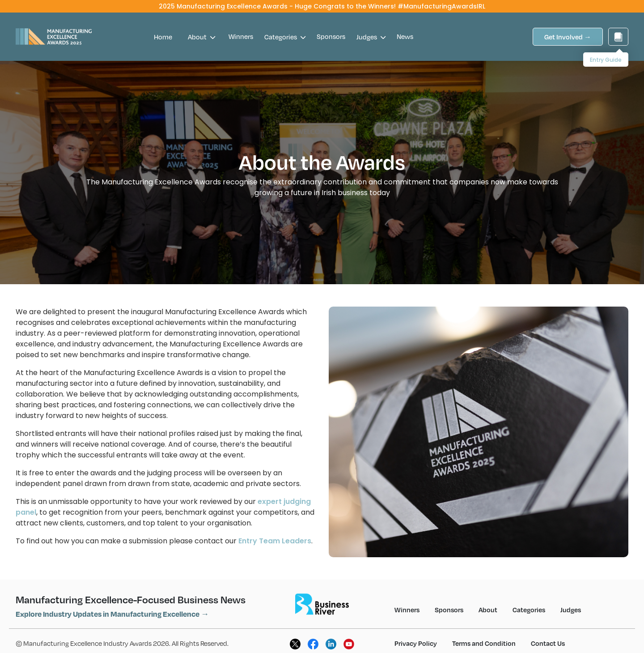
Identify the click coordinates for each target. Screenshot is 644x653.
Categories (285, 37)
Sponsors (331, 36)
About (201, 37)
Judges (371, 37)
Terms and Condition (484, 643)
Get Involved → (568, 37)
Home (163, 37)
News (405, 36)
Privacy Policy (416, 643)
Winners (241, 36)
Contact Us (548, 643)
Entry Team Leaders (275, 541)
